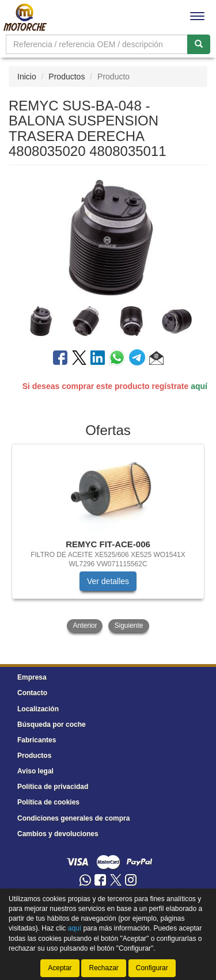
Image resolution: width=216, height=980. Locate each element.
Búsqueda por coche (52, 724)
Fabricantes (37, 740)
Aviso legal (35, 771)
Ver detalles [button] (108, 581)
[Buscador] (97, 44)
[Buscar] (199, 44)
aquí (199, 386)
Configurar (152, 968)
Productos (67, 77)
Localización (38, 709)
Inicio (27, 77)
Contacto (32, 693)
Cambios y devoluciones (58, 834)
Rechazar (103, 968)
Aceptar (60, 968)
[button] (156, 360)
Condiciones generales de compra (73, 818)
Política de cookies (48, 802)
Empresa (32, 677)
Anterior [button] (85, 626)
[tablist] (108, 321)
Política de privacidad (53, 787)
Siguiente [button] (128, 626)
